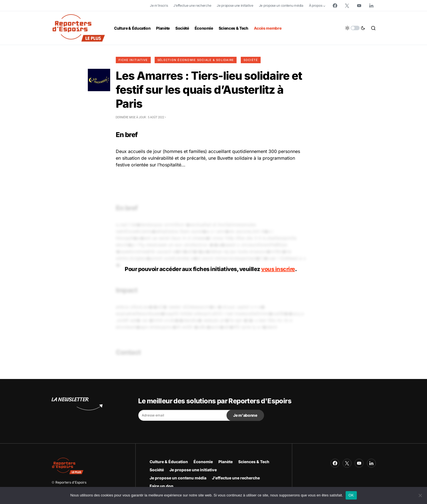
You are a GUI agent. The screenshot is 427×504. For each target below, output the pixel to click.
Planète (226, 462)
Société (251, 60)
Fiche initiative (133, 60)
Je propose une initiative (235, 5)
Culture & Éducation (169, 462)
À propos (316, 5)
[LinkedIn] (371, 6)
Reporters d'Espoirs (71, 482)
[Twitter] (347, 6)
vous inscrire (278, 269)
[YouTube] (359, 6)
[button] (355, 28)
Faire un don (161, 486)
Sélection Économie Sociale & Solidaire (196, 60)
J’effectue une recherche (192, 5)
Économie (203, 462)
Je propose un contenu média (281, 5)
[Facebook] (335, 6)
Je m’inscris (159, 5)
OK (351, 495)
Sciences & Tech (254, 462)
